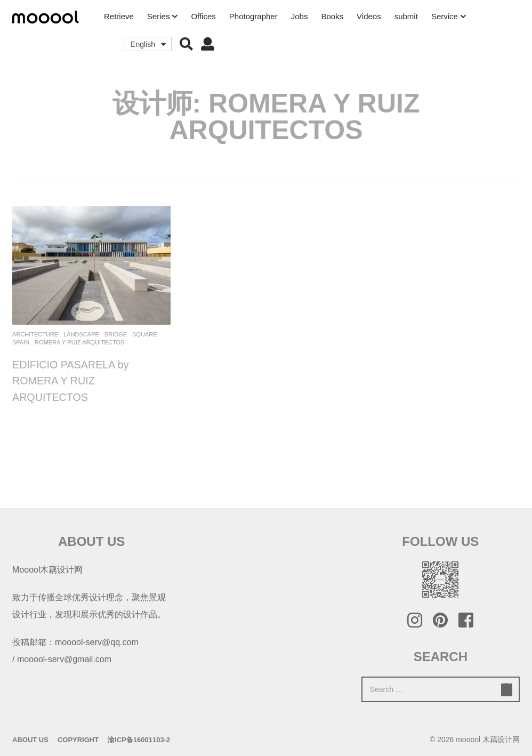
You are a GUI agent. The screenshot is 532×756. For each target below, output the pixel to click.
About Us (30, 740)
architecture (35, 334)
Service (445, 16)
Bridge (116, 334)
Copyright (78, 740)
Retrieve (119, 16)
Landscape (81, 334)
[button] (186, 44)
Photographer (253, 16)
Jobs (300, 16)
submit (406, 16)
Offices (203, 16)
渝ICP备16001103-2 (139, 740)
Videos (369, 16)
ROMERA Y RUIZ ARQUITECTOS (79, 342)
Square (144, 334)
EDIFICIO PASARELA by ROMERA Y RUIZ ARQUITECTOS (71, 381)
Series (159, 16)
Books (332, 16)
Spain (21, 342)
